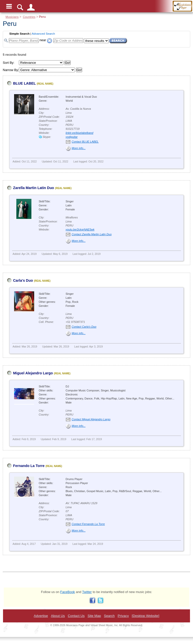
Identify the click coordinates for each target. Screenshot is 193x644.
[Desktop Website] (145, 616)
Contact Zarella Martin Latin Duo (92, 234)
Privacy (123, 616)
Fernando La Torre (29, 466)
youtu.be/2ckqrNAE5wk (80, 229)
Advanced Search (43, 34)
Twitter (87, 592)
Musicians (12, 17)
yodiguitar (72, 137)
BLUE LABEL (24, 83)
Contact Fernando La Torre (88, 524)
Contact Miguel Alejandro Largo (91, 419)
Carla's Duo (23, 280)
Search (109, 616)
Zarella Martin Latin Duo (34, 188)
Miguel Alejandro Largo (33, 373)
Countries (29, 17)
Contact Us (76, 616)
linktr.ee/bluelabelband (79, 133)
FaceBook (68, 592)
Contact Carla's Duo (84, 327)
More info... (79, 148)
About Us (58, 616)
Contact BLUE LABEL (85, 142)
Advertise (41, 616)
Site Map (94, 616)
